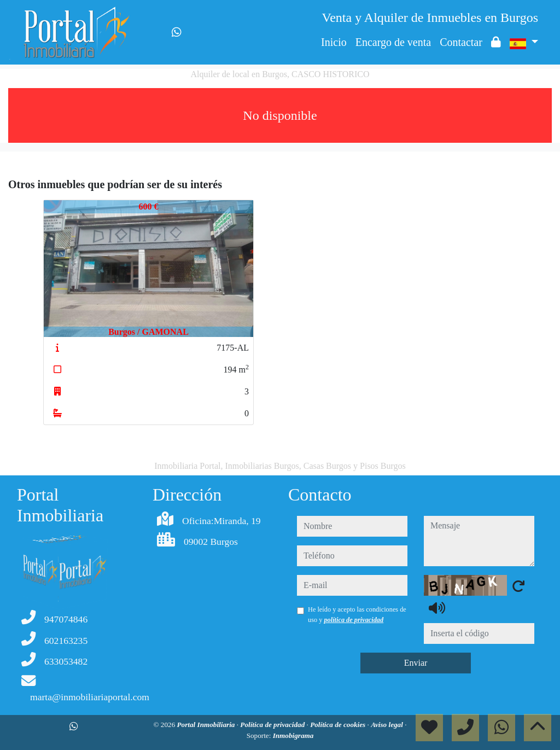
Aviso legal (388, 725)
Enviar (416, 663)
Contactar (461, 42)
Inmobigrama (293, 736)
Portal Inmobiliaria (207, 725)
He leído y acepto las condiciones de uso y (357, 614)
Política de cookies (339, 725)
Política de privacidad (273, 725)
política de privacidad (354, 620)
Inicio (334, 42)
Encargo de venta (393, 42)
